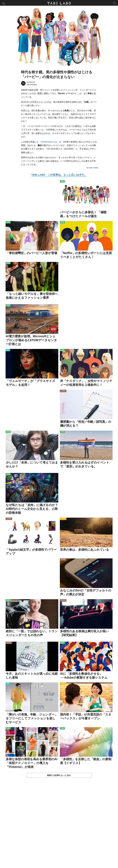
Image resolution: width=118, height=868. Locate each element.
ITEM (8, 351)
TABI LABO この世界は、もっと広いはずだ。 (59, 175)
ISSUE (62, 182)
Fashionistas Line (49, 142)
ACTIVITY (63, 519)
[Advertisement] (59, 826)
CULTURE (63, 391)
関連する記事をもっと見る (59, 776)
